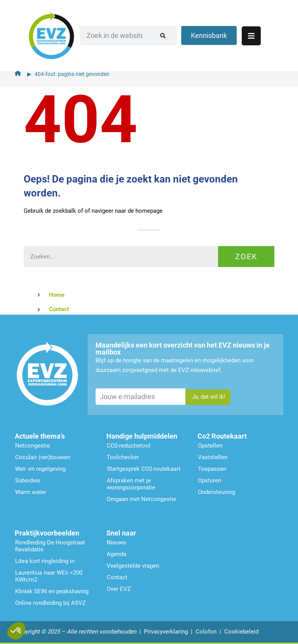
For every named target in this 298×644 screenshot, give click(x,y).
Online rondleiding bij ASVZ (50, 603)
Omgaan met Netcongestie (141, 499)
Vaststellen (213, 457)
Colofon (206, 632)
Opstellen (210, 446)
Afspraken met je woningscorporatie (131, 484)
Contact (117, 577)
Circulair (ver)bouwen (43, 457)
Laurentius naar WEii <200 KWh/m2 (49, 576)
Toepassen (212, 469)
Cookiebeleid (241, 632)
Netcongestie (33, 446)
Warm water (31, 492)
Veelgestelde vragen (133, 566)
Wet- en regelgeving (40, 469)
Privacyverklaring (166, 632)
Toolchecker (123, 457)
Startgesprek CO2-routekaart (144, 469)
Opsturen (210, 480)
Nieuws (116, 542)
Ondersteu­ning (217, 492)
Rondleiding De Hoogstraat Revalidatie (50, 546)
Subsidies (28, 480)
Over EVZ (119, 589)
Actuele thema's (40, 436)
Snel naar (121, 533)
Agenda (116, 554)
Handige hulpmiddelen (142, 436)
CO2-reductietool (129, 446)
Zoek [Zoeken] (246, 257)
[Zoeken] (173, 33)
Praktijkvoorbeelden (47, 533)
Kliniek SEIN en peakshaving (52, 591)
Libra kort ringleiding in (45, 561)
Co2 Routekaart (222, 436)
